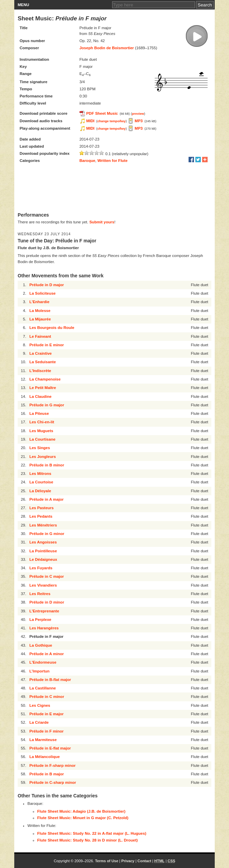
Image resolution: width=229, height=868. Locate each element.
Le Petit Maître (43, 388)
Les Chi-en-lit (42, 422)
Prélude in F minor (46, 731)
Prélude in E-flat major (50, 748)
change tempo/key (111, 121)
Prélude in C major (47, 576)
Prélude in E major (46, 714)
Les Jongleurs (42, 457)
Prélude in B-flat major (50, 680)
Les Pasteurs (41, 508)
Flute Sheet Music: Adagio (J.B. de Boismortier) (82, 811)
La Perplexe (40, 620)
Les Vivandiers (43, 585)
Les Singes (40, 448)
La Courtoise (41, 482)
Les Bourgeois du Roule (52, 328)
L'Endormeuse (43, 662)
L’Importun (39, 671)
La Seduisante (42, 362)
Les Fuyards (41, 568)
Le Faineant (40, 336)
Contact (145, 861)
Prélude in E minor (47, 345)
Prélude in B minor (47, 465)
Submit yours (102, 222)
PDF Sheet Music (102, 113)
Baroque (87, 161)
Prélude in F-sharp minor (52, 765)
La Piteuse (39, 413)
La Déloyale (40, 491)
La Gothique (41, 645)
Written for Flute (113, 161)
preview (138, 114)
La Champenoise (45, 379)
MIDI (90, 121)
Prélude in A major (46, 499)
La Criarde (39, 722)
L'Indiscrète (40, 371)
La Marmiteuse (43, 740)
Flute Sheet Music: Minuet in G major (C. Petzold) (83, 818)
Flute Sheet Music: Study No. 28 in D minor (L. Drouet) (88, 840)
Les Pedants (41, 516)
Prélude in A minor (46, 654)
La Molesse (40, 311)
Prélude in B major (47, 774)
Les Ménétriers (43, 525)
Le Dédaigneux (43, 559)
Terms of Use (107, 861)
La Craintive (40, 353)
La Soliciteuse (42, 293)
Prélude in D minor (47, 602)
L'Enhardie (39, 302)
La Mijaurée (40, 319)
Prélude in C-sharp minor (52, 782)
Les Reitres (40, 594)
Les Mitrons (40, 474)
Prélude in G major (47, 405)
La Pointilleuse (43, 551)
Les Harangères (44, 628)
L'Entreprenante (44, 611)
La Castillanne (42, 688)
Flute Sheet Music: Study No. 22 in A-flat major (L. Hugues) (92, 833)
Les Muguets (41, 431)
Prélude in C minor (47, 697)
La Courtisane (42, 439)
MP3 (139, 121)
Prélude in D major (47, 285)
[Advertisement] (114, 188)
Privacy (128, 861)
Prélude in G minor (47, 534)
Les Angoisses (43, 542)
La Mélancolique (44, 757)
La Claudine (40, 396)
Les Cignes (40, 705)
